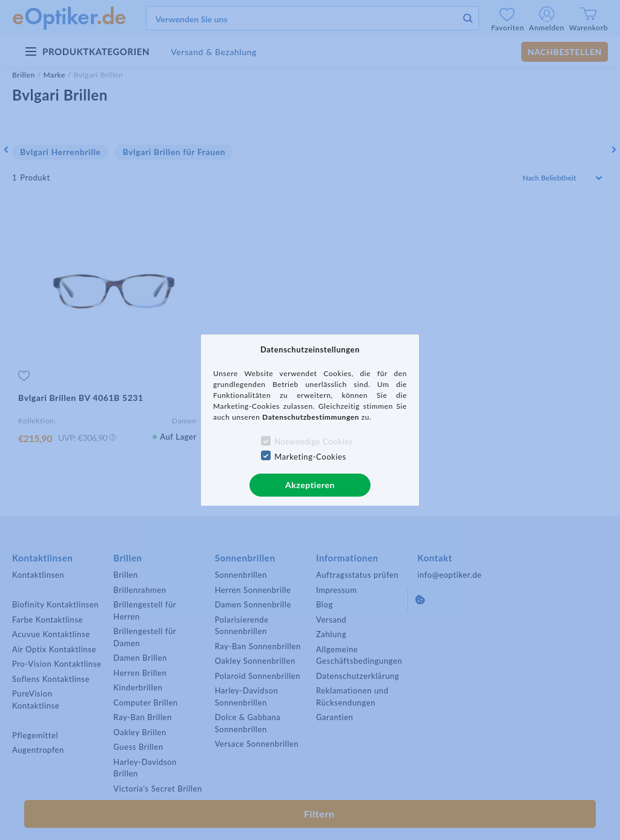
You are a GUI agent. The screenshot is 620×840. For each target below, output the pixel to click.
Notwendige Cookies (313, 441)
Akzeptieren (310, 485)
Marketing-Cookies (310, 457)
